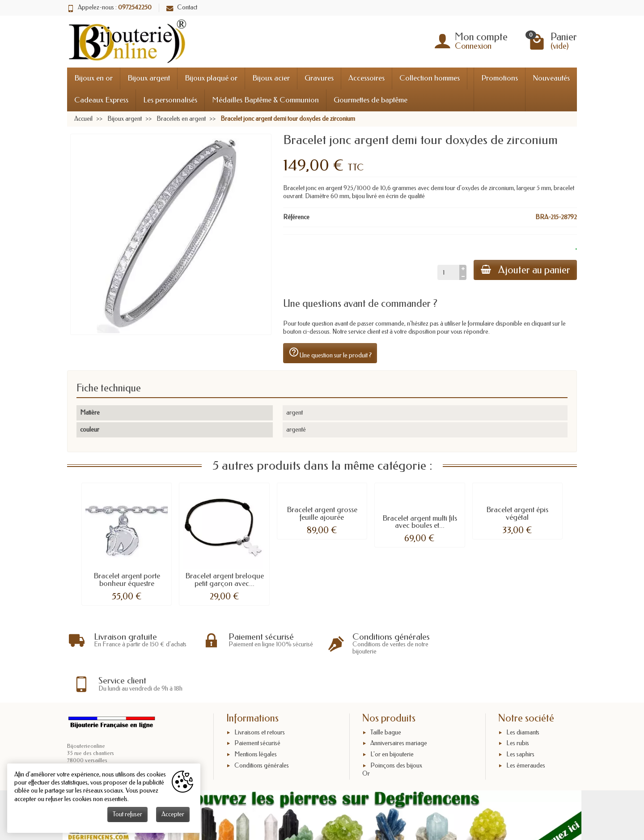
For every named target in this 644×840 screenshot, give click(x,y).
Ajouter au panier (525, 270)
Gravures (319, 78)
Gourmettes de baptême (371, 100)
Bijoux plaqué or (211, 78)
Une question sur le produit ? (330, 353)
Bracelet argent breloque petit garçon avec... (225, 580)
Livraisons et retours (260, 695)
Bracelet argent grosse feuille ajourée (322, 513)
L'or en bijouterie (392, 718)
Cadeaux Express (101, 100)
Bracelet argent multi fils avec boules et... (420, 522)
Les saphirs (520, 718)
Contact (182, 7)
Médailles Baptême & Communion (265, 100)
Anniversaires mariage (399, 706)
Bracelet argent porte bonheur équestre (127, 580)
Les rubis (518, 706)
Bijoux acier (271, 78)
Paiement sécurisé (257, 706)
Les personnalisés (170, 100)
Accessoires (366, 78)
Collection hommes (430, 78)
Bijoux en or (93, 78)
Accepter (173, 814)
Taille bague (386, 695)
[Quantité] (448, 272)
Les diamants (523, 695)
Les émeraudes (526, 728)
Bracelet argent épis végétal (517, 513)
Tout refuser (127, 814)
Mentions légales (256, 718)
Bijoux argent (149, 78)
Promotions (500, 78)
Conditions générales (262, 728)
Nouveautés (551, 78)
